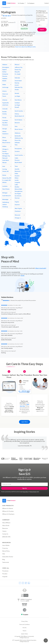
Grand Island (18, 81)
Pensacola (5, 125)
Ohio (16, 126)
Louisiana (5, 186)
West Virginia (18, 208)
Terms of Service (33, 492)
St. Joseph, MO (7, 180)
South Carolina (19, 155)
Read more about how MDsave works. (25, 47)
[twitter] (26, 583)
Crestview (5, 120)
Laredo (17, 180)
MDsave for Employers (8, 514)
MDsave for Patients (8, 508)
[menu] (29, 3)
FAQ (4, 554)
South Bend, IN (6, 196)
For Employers (31, 3)
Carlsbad (17, 103)
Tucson (4, 96)
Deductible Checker (8, 557)
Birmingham (6, 67)
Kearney (17, 83)
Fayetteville (6, 103)
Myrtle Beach (18, 163)
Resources (5, 528)
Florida (4, 118)
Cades (16, 158)
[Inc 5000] (21, 459)
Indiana (4, 146)
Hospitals (5, 577)
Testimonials (6, 562)
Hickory (17, 114)
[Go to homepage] (9, 501)
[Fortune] (28, 459)
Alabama (5, 65)
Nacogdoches (19, 191)
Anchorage (5, 87)
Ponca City (18, 140)
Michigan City (6, 156)
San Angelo (18, 194)
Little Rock (5, 105)
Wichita (4, 182)
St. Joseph (18, 74)
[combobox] (43, 25)
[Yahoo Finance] (45, 459)
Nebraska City (19, 87)
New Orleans (6, 189)
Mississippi (5, 199)
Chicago (5, 140)
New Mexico (18, 100)
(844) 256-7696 (6, 537)
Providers (5, 574)
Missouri (17, 65)
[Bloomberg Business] (37, 459)
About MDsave (6, 523)
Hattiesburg (6, 202)
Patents (24, 631)
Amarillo (17, 169)
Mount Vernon (6, 143)
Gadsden (5, 79)
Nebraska (17, 78)
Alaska (4, 85)
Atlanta (4, 132)
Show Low (5, 94)
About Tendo (6, 526)
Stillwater (17, 143)
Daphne (5, 70)
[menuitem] (22, 3)
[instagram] (23, 583)
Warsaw (4, 163)
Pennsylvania (18, 149)
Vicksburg (5, 207)
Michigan (5, 193)
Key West (5, 123)
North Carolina (19, 111)
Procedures (5, 571)
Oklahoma (18, 133)
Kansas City (18, 70)
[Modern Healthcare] (14, 459)
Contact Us (5, 534)
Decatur (5, 151)
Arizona (4, 91)
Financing (5, 548)
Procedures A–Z (6, 7)
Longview (17, 182)
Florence (5, 76)
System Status (24, 634)
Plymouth (5, 158)
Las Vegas (17, 96)
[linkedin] (29, 583)
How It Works (6, 545)
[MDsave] (9, 3)
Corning (5, 169)
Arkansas (5, 100)
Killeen (17, 178)
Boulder (5, 112)
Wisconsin (17, 215)
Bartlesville (18, 136)
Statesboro (5, 134)
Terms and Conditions (24, 624)
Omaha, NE (5, 171)
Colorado (5, 109)
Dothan (4, 72)
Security (24, 628)
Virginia (17, 202)
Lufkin (16, 185)
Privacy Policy (25, 492)
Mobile (4, 81)
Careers (4, 531)
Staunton (17, 205)
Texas (16, 166)
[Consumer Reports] (6, 459)
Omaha (17, 90)
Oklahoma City (19, 138)
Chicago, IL (5, 149)
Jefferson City (19, 67)
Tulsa (16, 145)
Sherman (17, 198)
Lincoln (17, 85)
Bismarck (17, 123)
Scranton (17, 151)
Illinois (4, 138)
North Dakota (18, 120)
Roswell (17, 107)
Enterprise (5, 74)
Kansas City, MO (7, 178)
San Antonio (18, 196)
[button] (7, 65)
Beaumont (18, 171)
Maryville (17, 72)
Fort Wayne (5, 154)
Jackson (5, 205)
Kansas (4, 175)
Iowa (4, 166)
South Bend (6, 160)
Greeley (5, 114)
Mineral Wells (18, 189)
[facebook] (20, 583)
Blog (4, 560)
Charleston (18, 211)
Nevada (17, 93)
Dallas (16, 174)
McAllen (17, 187)
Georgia (5, 129)
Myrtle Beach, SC (19, 116)
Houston (17, 176)
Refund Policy (6, 551)
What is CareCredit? (41, 268)
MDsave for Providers (8, 511)
